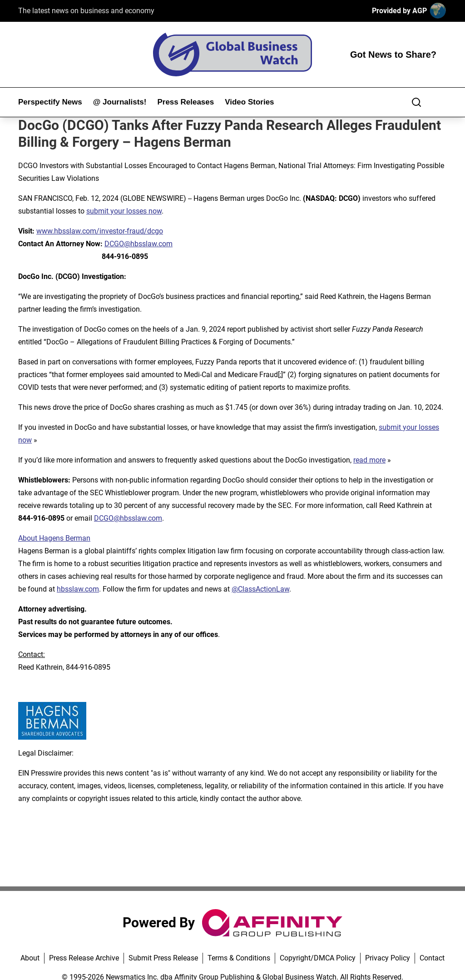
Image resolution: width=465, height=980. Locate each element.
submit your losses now (124, 211)
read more (369, 460)
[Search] (416, 102)
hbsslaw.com (78, 589)
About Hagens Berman (54, 538)
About (30, 958)
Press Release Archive (84, 958)
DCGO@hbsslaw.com (139, 244)
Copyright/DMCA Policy (318, 958)
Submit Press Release (163, 958)
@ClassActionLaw (260, 589)
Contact (432, 958)
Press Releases (186, 102)
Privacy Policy (388, 958)
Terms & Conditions (239, 958)
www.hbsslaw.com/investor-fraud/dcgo (100, 231)
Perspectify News (50, 102)
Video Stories (249, 102)
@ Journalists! (120, 102)
